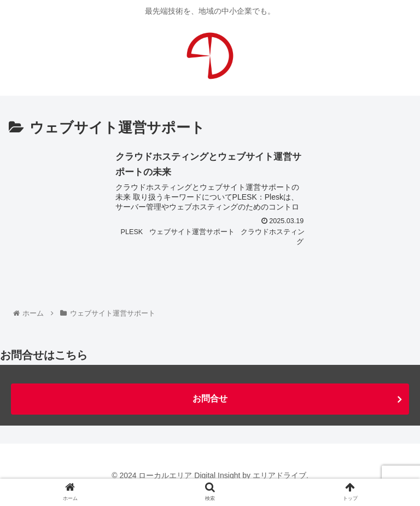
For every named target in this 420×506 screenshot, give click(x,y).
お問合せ (210, 399)
